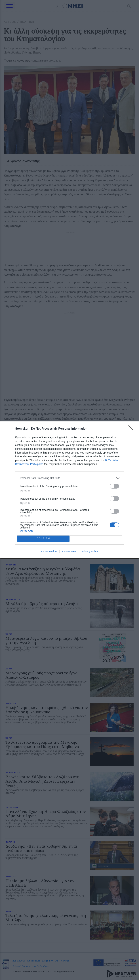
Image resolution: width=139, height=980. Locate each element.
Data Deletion (49, 551)
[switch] (114, 486)
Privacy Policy (90, 551)
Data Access (69, 551)
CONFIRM (43, 539)
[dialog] (69, 490)
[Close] (132, 429)
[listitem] (69, 478)
